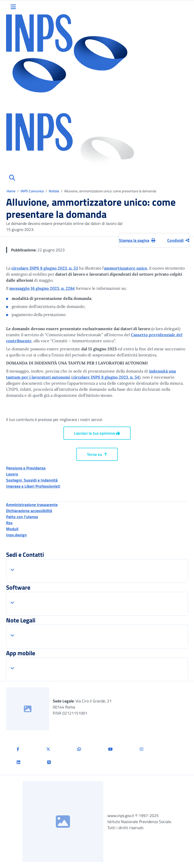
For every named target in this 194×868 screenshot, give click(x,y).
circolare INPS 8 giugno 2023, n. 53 (45, 268)
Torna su (97, 454)
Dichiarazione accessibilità (29, 511)
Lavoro (12, 474)
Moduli (12, 529)
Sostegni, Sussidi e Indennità (32, 480)
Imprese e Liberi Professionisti (33, 486)
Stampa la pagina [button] (137, 240)
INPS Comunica (32, 191)
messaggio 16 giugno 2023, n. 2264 (42, 288)
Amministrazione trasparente (32, 505)
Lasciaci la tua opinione (97, 433)
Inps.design (16, 535)
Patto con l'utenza (22, 517)
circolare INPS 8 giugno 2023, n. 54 (106, 377)
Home (11, 191)
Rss (9, 523)
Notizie (54, 191)
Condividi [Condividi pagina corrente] (178, 240)
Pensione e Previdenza (26, 468)
